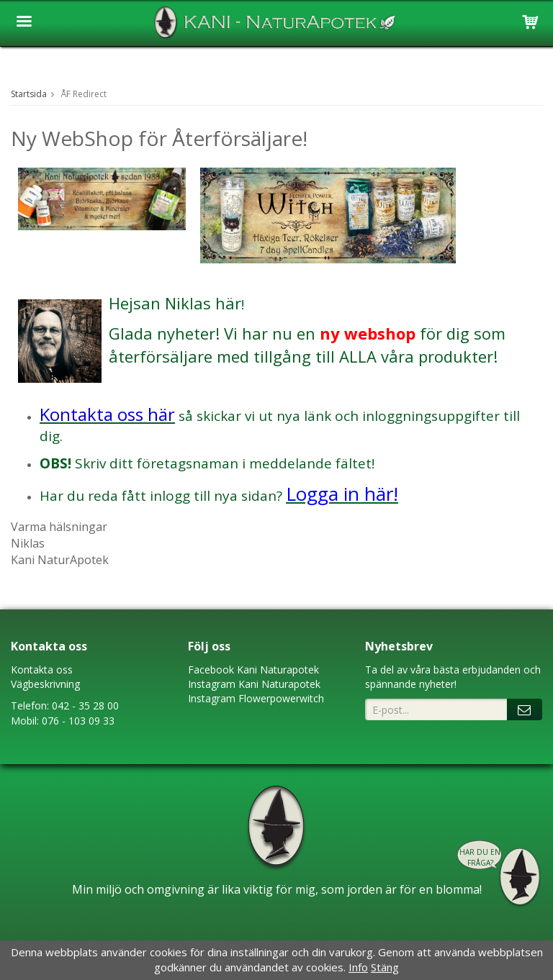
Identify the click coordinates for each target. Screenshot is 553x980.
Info (358, 967)
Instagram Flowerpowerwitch (256, 698)
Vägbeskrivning (45, 684)
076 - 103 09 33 (78, 721)
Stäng (385, 967)
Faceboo (208, 670)
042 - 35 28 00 (85, 705)
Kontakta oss (42, 670)
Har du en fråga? (480, 857)
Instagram (212, 684)
